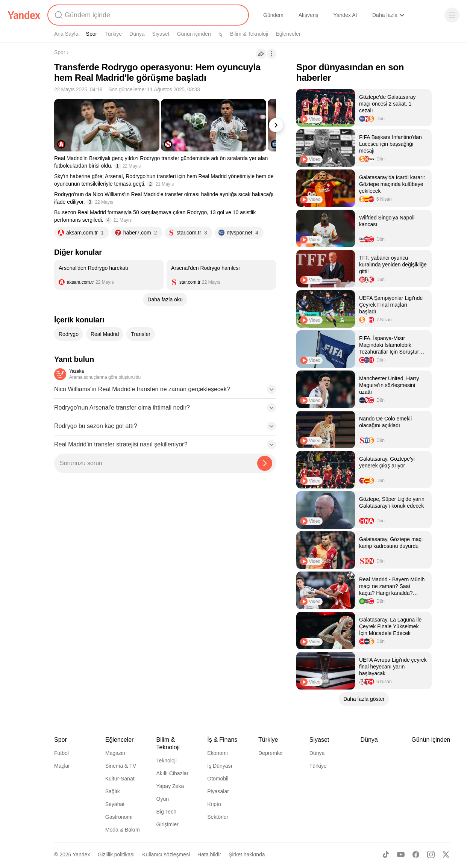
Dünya (137, 34)
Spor (92, 34)
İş (221, 34)
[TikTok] (386, 854)
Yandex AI (345, 15)
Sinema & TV (121, 766)
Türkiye (113, 34)
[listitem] (109, 275)
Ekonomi (217, 753)
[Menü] (452, 15)
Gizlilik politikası (116, 854)
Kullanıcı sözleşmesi (166, 854)
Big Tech (166, 812)
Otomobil (218, 779)
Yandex (81, 854)
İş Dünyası (220, 766)
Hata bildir (209, 854)
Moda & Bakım (123, 830)
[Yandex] (24, 15)
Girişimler (168, 824)
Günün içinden (194, 34)
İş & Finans (222, 740)
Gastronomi (119, 817)
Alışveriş (309, 15)
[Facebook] (416, 854)
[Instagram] (431, 854)
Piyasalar (218, 791)
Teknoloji (167, 761)
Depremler (271, 753)
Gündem (273, 15)
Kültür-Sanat (120, 779)
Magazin (115, 753)
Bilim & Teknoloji (249, 34)
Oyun (163, 799)
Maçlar (62, 766)
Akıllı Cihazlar (173, 773)
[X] (446, 854)
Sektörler (218, 817)
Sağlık (113, 791)
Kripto (214, 804)
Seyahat (115, 804)
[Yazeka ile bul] (265, 463)
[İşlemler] (271, 54)
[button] (165, 392)
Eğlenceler (288, 34)
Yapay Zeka (170, 786)
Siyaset (161, 34)
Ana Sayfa (66, 34)
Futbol (61, 753)
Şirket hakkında (247, 854)
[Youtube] (401, 854)
